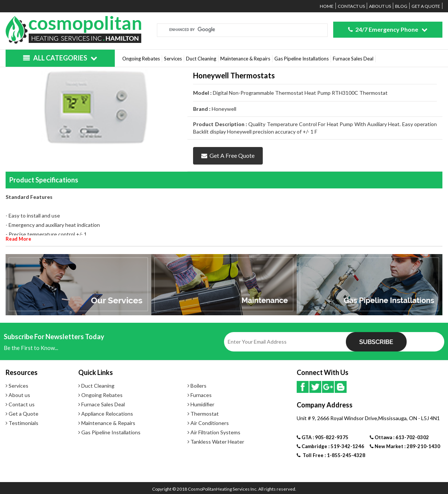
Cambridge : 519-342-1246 (330, 446)
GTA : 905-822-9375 (323, 437)
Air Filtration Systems (214, 432)
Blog (401, 6)
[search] (233, 29)
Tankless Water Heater (216, 442)
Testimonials (22, 423)
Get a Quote (426, 6)
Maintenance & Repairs (245, 59)
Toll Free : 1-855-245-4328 (331, 455)
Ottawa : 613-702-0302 (399, 437)
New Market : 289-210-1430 (405, 446)
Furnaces (200, 395)
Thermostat (203, 414)
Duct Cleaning (201, 59)
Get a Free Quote (228, 155)
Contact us (351, 6)
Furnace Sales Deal (353, 59)
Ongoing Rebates (141, 59)
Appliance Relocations (106, 414)
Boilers (197, 386)
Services (173, 59)
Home (327, 6)
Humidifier (201, 404)
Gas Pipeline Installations (302, 59)
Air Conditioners (208, 423)
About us (380, 6)
